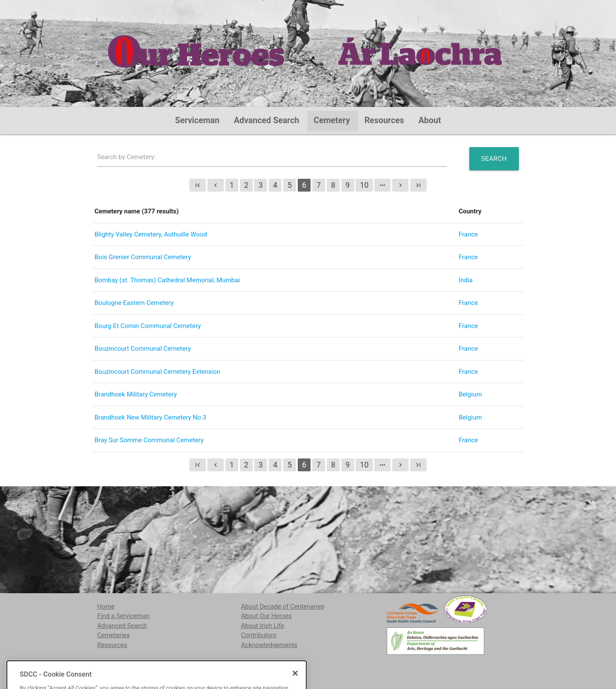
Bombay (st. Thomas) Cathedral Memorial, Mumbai (167, 280)
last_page (418, 185)
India (466, 280)
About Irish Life (262, 626)
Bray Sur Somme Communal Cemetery (149, 440)
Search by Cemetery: (126, 157)
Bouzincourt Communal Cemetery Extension (157, 372)
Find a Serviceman (123, 616)
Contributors (259, 635)
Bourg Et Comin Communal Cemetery (148, 326)
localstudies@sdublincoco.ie (167, 667)
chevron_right (400, 185)
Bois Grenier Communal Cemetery (143, 257)
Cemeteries (113, 635)
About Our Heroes (266, 616)
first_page (198, 185)
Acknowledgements (269, 645)
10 (364, 185)
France (468, 234)
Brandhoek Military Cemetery (136, 394)
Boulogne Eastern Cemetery (134, 303)
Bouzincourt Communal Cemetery (143, 349)
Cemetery (332, 120)
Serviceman (197, 120)
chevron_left (216, 185)
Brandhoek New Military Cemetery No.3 (150, 417)
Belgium (470, 394)
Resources (384, 120)
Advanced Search (267, 120)
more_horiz (382, 185)
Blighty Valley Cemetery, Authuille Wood (151, 234)
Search (494, 159)
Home (106, 606)
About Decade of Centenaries (283, 606)
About (430, 120)
